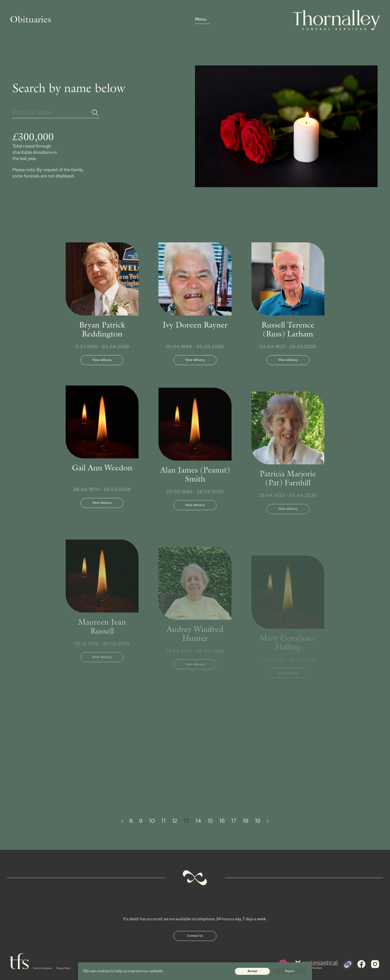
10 (152, 821)
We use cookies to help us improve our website (123, 971)
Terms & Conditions (42, 968)
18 (246, 821)
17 (234, 821)
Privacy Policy (63, 968)
